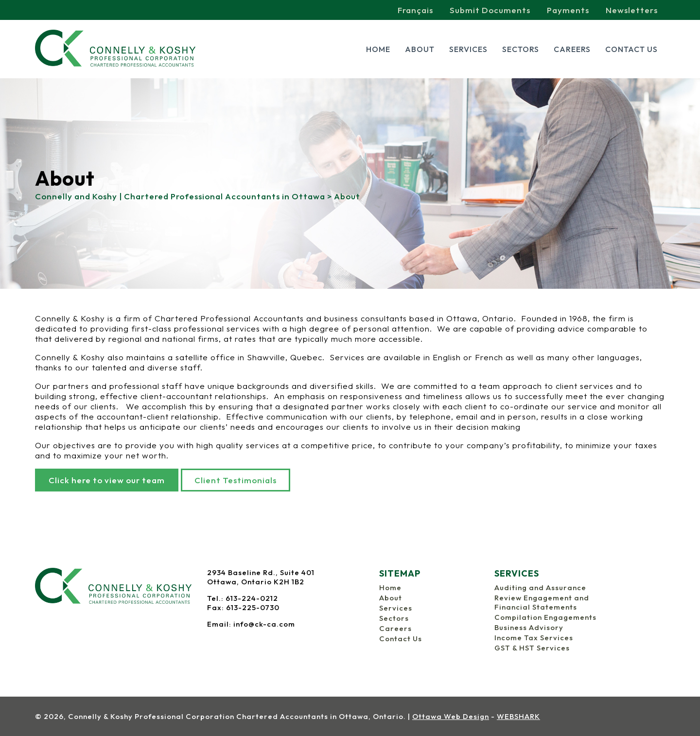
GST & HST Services (532, 648)
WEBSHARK (518, 716)
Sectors (521, 49)
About (420, 49)
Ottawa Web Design (451, 716)
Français (415, 10)
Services (468, 49)
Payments (568, 10)
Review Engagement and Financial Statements (542, 602)
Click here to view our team (107, 480)
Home (378, 49)
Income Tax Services (534, 638)
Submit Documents (490, 10)
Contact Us (631, 49)
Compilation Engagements (545, 617)
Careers (572, 49)
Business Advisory (529, 627)
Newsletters (632, 10)
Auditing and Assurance (540, 587)
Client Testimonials (236, 480)
